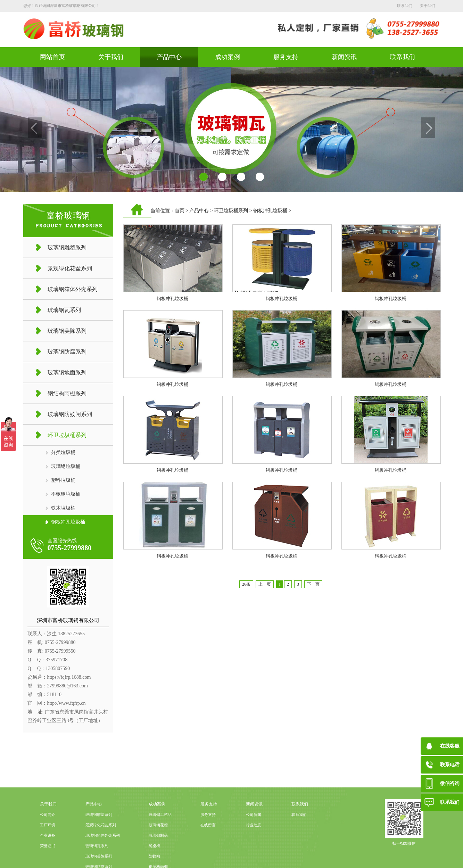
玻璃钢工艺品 (160, 843)
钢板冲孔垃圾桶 (68, 522)
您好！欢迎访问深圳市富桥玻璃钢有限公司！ (61, 6)
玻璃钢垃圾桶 (66, 466)
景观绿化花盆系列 (101, 853)
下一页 (313, 584)
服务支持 (286, 57)
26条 (246, 584)
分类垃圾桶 (63, 452)
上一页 (265, 584)
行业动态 (254, 853)
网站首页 (52, 57)
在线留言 (208, 853)
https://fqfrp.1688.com (69, 677)
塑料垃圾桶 (63, 480)
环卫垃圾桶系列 (231, 211)
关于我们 (428, 6)
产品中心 (169, 57)
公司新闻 (254, 843)
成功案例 (228, 57)
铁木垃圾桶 (63, 508)
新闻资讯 (344, 57)
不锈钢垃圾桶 (66, 494)
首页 (180, 211)
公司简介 (48, 843)
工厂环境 (48, 853)
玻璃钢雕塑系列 (99, 843)
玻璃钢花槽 (158, 853)
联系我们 (405, 6)
